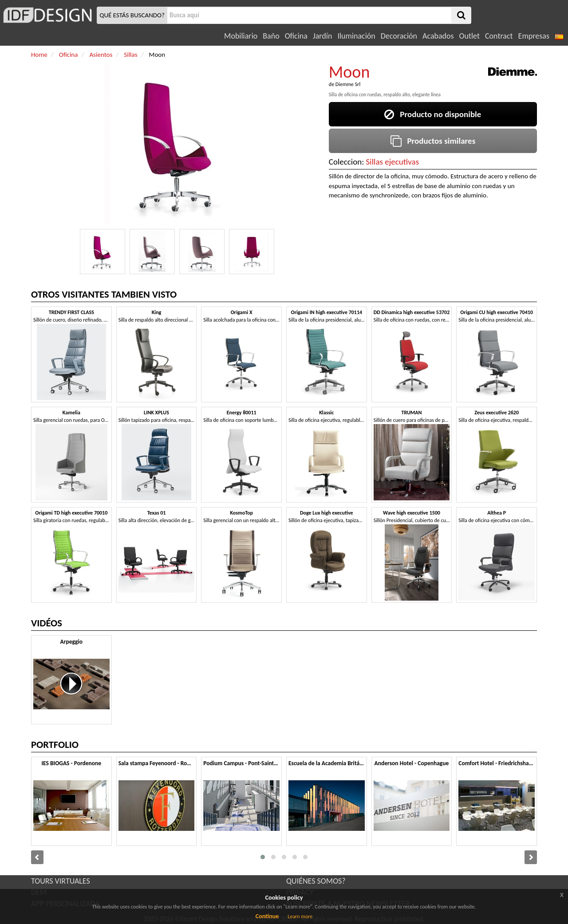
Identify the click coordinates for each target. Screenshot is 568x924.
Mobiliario (241, 36)
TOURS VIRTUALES (61, 881)
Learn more (300, 916)
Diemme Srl (348, 84)
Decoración (399, 36)
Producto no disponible (433, 114)
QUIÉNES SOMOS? (316, 881)
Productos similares (433, 141)
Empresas (534, 36)
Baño (271, 36)
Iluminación (356, 36)
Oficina (296, 36)
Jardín (322, 36)
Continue (267, 916)
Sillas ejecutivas (393, 162)
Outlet (469, 36)
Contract (499, 36)
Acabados (438, 36)
